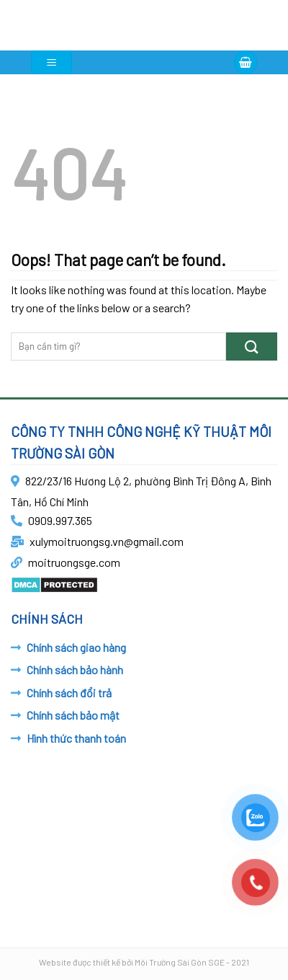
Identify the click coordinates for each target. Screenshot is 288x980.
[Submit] (252, 346)
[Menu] (51, 62)
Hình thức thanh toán (76, 738)
